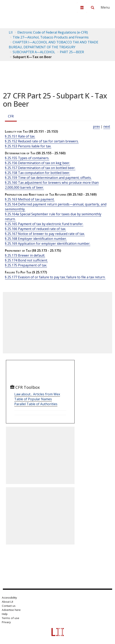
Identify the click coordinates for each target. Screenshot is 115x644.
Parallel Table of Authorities (36, 404)
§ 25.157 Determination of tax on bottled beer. (40, 168)
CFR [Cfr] (11, 116)
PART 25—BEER (72, 52)
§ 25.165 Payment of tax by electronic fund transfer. (44, 224)
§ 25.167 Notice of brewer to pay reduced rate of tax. (45, 234)
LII (11, 32)
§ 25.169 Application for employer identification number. (48, 244)
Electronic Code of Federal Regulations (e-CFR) (53, 32)
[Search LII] (93, 8)
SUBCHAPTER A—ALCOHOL (34, 52)
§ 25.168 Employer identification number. (36, 239)
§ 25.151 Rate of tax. (20, 136)
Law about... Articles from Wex (37, 394)
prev (96, 126)
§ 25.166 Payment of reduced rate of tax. (35, 229)
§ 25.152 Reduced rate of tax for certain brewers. (42, 141)
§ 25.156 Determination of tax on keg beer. (37, 163)
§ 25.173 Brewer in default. (25, 255)
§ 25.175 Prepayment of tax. (26, 265)
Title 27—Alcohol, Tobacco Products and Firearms (51, 37)
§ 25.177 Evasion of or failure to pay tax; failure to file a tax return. (55, 277)
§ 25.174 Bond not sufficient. (26, 260)
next (107, 126)
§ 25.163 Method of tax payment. (30, 199)
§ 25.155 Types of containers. (27, 158)
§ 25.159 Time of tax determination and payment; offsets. (48, 178)
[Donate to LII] (82, 8)
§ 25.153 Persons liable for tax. (28, 146)
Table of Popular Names (33, 399)
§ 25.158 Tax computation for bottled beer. (37, 173)
